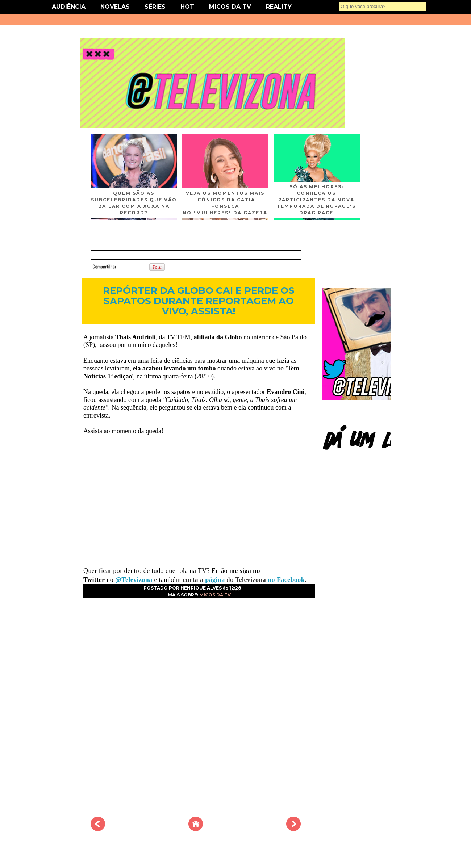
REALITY (279, 7)
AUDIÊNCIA (69, 7)
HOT (187, 7)
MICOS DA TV (230, 7)
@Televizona (134, 580)
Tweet (128, 266)
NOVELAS (115, 7)
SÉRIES (155, 7)
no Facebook (285, 580)
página (216, 580)
